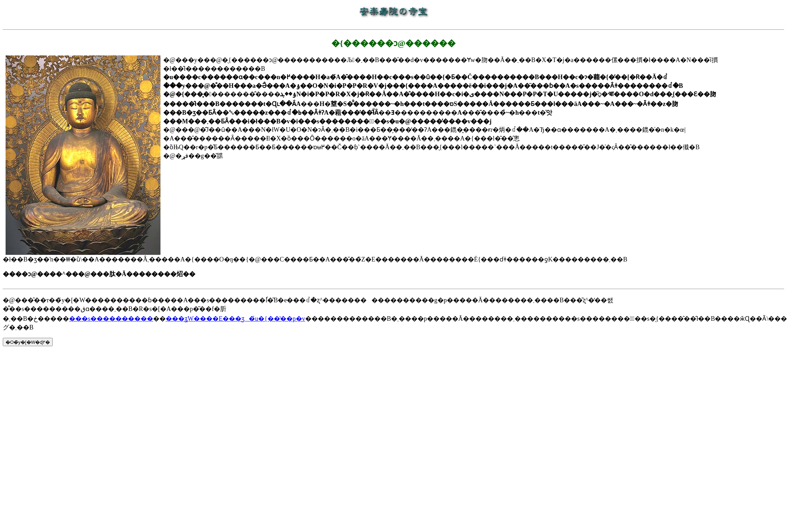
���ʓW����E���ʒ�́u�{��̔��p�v (235, 319)
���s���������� (111, 319)
